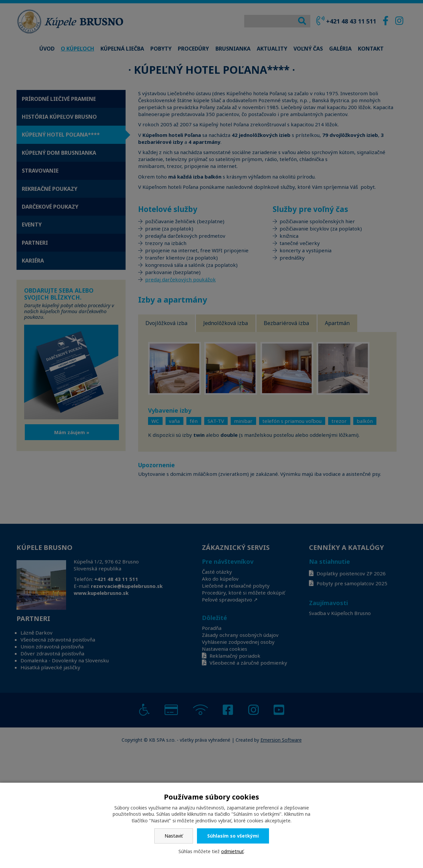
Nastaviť (174, 836)
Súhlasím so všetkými (233, 836)
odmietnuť (232, 851)
